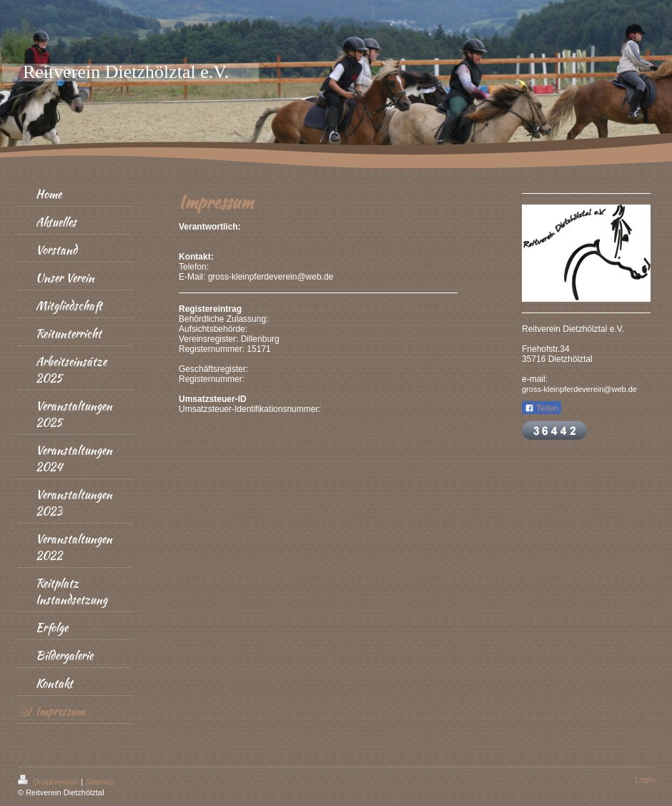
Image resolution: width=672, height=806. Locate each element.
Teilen (542, 408)
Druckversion (49, 782)
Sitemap (99, 782)
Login (644, 780)
